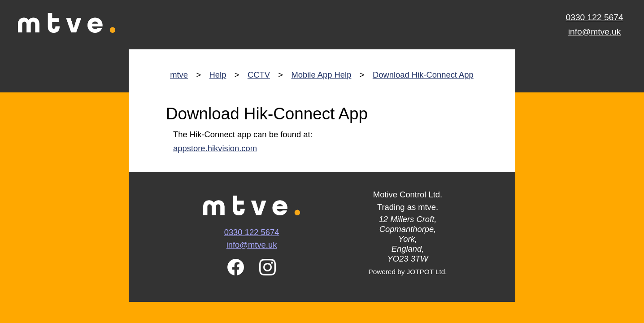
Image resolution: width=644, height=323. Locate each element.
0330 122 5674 (595, 17)
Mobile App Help (321, 75)
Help (218, 75)
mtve (179, 75)
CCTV (259, 75)
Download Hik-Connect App (423, 75)
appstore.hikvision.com (215, 148)
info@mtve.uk (595, 32)
